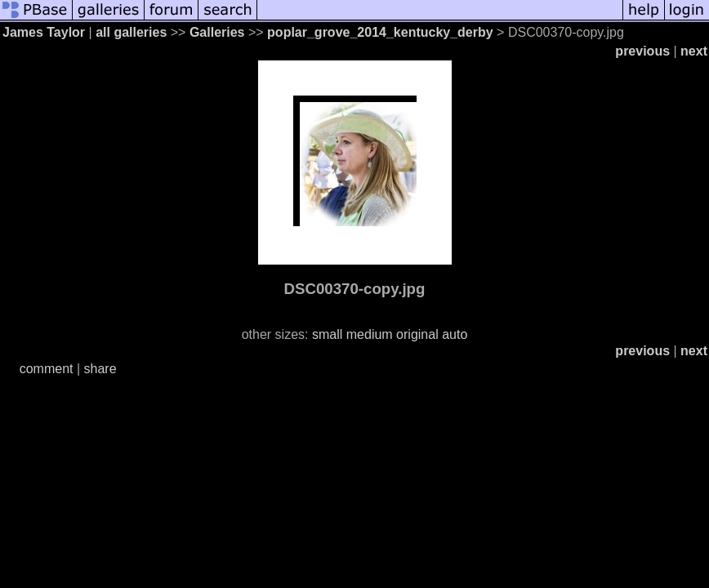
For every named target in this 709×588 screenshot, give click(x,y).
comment (47, 369)
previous (642, 51)
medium (370, 334)
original (417, 334)
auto (455, 334)
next (694, 51)
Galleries (217, 32)
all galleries (131, 32)
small (327, 334)
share (100, 369)
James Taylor (44, 32)
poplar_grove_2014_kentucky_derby (380, 32)
